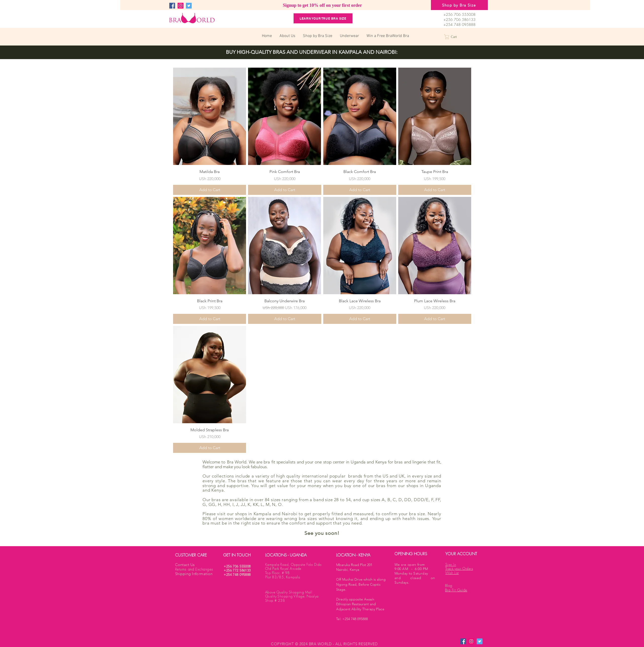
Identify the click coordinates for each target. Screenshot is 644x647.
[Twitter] (189, 6)
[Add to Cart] (210, 190)
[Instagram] (180, 6)
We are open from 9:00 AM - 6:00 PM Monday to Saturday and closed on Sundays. (415, 573)
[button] (454, 37)
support (324, 523)
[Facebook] (172, 6)
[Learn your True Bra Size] (323, 18)
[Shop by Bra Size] (459, 5)
